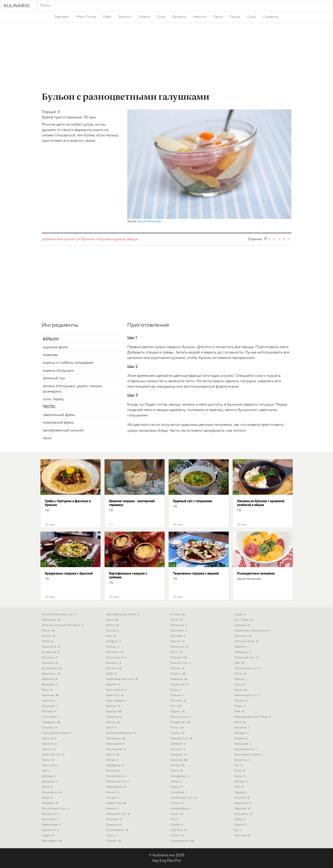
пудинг (178, 711)
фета (240, 722)
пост (176, 706)
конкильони (117, 658)
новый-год (116, 803)
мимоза (114, 771)
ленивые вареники (121, 733)
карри (49, 836)
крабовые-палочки (123, 679)
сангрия (178, 749)
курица (119, 239)
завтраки (62, 17)
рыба (107, 17)
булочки (50, 658)
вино (48, 690)
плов (176, 690)
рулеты (178, 733)
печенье (179, 658)
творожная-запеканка (252, 631)
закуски (125, 17)
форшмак (243, 744)
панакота (179, 625)
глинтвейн (51, 717)
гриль (49, 760)
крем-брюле (117, 690)
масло (113, 755)
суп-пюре (244, 620)
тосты (241, 674)
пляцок (177, 695)
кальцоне (51, 814)
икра (48, 798)
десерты (179, 17)
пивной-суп (181, 663)
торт (240, 663)
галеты (49, 701)
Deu (171, 861)
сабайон (178, 744)
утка (240, 711)
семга (177, 771)
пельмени (180, 647)
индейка (51, 803)
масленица (116, 749)
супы (161, 17)
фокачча (242, 728)
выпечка (51, 695)
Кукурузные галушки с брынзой (69, 573)
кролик (114, 706)
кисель (113, 631)
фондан (242, 733)
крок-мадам (117, 701)
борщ (48, 641)
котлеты (114, 668)
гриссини (50, 765)
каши (112, 620)
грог (47, 771)
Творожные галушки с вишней (196, 573)
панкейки (179, 631)
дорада (49, 776)
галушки (104, 239)
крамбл (113, 685)
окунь (112, 836)
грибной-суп (54, 755)
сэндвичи (271, 17)
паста (218, 17)
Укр (155, 861)
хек (239, 765)
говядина (52, 722)
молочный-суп (119, 782)
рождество (180, 722)
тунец (240, 685)
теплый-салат (247, 641)
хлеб (240, 771)
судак (240, 614)
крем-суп (115, 695)
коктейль (115, 652)
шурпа (241, 825)
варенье (50, 679)
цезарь (241, 782)
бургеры (50, 663)
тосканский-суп (248, 668)
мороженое (116, 787)
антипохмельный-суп (60, 614)
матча (112, 760)
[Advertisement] (167, 58)
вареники (51, 674)
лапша (114, 722)
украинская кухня (58, 239)
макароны (116, 738)
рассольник (180, 717)
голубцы (50, 728)
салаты (144, 17)
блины (49, 636)
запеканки (52, 792)
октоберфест (118, 830)
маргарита (116, 744)
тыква (241, 690)
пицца (235, 17)
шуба (240, 819)
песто (177, 652)
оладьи (114, 841)
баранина (51, 620)
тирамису (243, 652)
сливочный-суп (184, 798)
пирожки (179, 679)
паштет (178, 641)
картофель (52, 841)
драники (50, 782)
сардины (178, 755)
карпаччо (51, 830)
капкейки (51, 819)
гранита (49, 738)
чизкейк (242, 798)
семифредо (180, 776)
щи (238, 830)
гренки (49, 749)
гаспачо (50, 711)
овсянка (114, 819)
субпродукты (182, 841)
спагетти (179, 830)
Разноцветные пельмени (256, 573)
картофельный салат (123, 614)
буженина (51, 652)
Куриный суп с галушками (193, 501)
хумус (240, 776)
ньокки (113, 809)
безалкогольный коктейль (63, 625)
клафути (114, 641)
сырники (243, 625)
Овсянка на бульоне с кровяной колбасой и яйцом (261, 503)
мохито (113, 792)
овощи (132, 239)
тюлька (241, 701)
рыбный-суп (181, 738)
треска (241, 679)
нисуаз (113, 798)
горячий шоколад (57, 733)
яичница (243, 836)
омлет (177, 620)
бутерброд (52, 668)
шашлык (243, 809)
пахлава (178, 636)
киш (111, 636)
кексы (113, 625)
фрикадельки (246, 749)
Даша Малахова (149, 221)
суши (251, 17)
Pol (178, 861)
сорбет (177, 825)
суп (78, 239)
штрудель (244, 814)
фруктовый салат (249, 755)
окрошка (115, 825)
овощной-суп (118, 814)
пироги (178, 674)
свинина (179, 760)
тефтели (242, 647)
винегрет (50, 685)
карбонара (52, 825)
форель (242, 738)
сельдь (178, 765)
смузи (177, 814)
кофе (112, 674)
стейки (177, 836)
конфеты (114, 663)
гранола (50, 744)
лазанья (114, 717)
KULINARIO (17, 6)
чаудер (241, 792)
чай (239, 787)
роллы (177, 728)
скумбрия (179, 792)
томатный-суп (247, 658)
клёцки (113, 647)
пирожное (180, 685)
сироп (177, 787)
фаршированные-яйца (253, 717)
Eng (163, 861)
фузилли (242, 760)
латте (112, 728)
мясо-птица (86, 17)
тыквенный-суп (247, 695)
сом (175, 819)
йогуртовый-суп (56, 809)
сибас (176, 782)
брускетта (52, 647)
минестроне (117, 776)
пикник (178, 668)
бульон (89, 239)
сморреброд (181, 809)
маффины (115, 765)
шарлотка (243, 803)
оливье (178, 614)
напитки (200, 17)
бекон (49, 631)
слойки (177, 803)
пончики (178, 701)
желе (48, 787)
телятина (243, 636)
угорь (240, 706)
